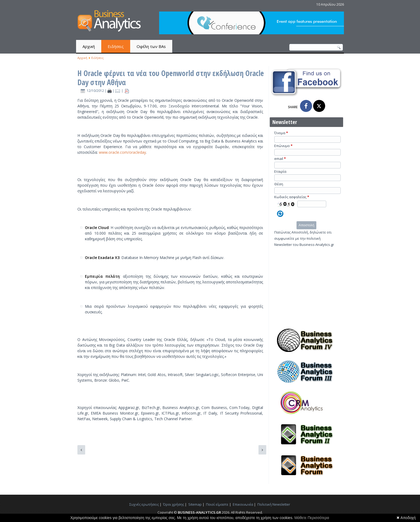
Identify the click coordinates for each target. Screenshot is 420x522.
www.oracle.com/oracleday (122, 152)
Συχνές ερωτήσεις (144, 504)
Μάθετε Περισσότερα (312, 518)
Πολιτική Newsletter (274, 504)
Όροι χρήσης (174, 504)
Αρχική (89, 46)
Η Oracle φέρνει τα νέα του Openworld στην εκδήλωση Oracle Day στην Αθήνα (171, 78)
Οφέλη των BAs (151, 46)
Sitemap (195, 504)
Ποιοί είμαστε (217, 504)
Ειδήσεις (116, 46)
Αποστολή (306, 225)
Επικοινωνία (243, 504)
